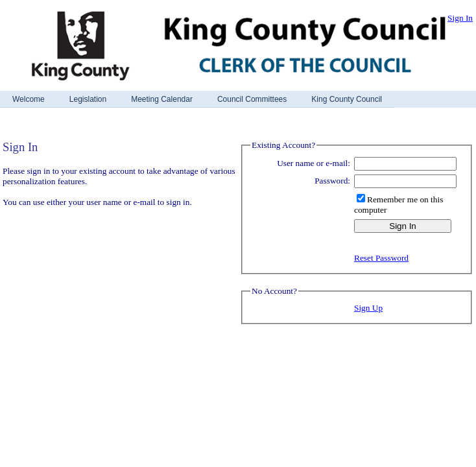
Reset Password (381, 258)
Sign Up (368, 308)
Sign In (460, 18)
